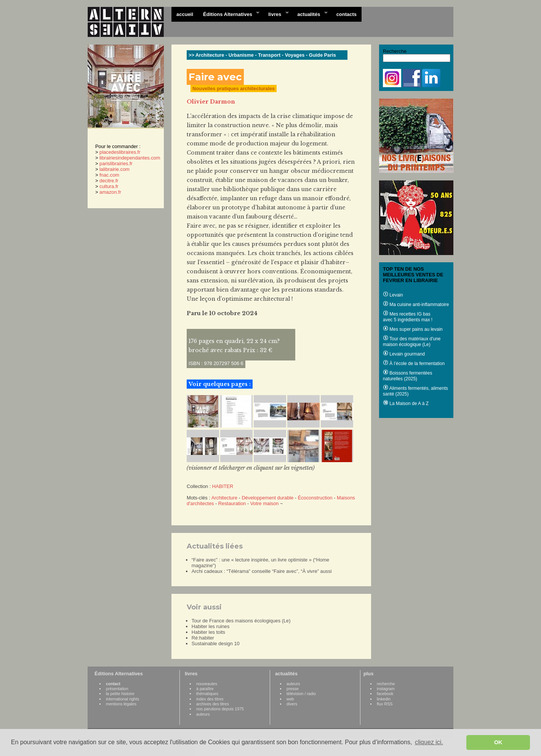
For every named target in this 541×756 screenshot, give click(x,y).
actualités (310, 14)
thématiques (207, 694)
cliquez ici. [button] (429, 742)
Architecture (224, 498)
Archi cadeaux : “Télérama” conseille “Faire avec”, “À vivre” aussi (262, 571)
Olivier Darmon (211, 102)
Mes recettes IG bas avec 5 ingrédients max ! (408, 317)
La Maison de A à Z (406, 404)
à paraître (205, 689)
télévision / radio (301, 694)
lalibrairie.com (114, 169)
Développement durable (267, 498)
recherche (386, 684)
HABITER (223, 486)
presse (293, 689)
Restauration (232, 503)
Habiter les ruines (211, 626)
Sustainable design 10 (216, 644)
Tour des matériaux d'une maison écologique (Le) (412, 342)
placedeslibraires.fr (120, 152)
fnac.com (109, 175)
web (290, 699)
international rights (122, 699)
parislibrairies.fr (116, 163)
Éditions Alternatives (229, 14)
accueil (185, 14)
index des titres (210, 699)
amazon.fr (110, 192)
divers (292, 704)
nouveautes (207, 684)
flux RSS (385, 704)
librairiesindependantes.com (130, 158)
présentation (117, 689)
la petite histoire (120, 694)
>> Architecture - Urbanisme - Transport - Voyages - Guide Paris (262, 55)
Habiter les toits (208, 632)
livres (276, 14)
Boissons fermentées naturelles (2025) (407, 376)
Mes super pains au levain (413, 329)
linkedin (384, 699)
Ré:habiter (203, 638)
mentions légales (121, 704)
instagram (386, 689)
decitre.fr (109, 181)
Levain (393, 295)
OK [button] (498, 742)
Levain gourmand (404, 354)
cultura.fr (109, 186)
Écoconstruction (315, 498)
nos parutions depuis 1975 (220, 709)
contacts (347, 14)
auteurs (203, 714)
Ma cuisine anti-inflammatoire (416, 305)
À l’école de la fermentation (414, 364)
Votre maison (265, 503)
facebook (385, 694)
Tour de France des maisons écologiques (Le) (241, 621)
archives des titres (213, 704)
